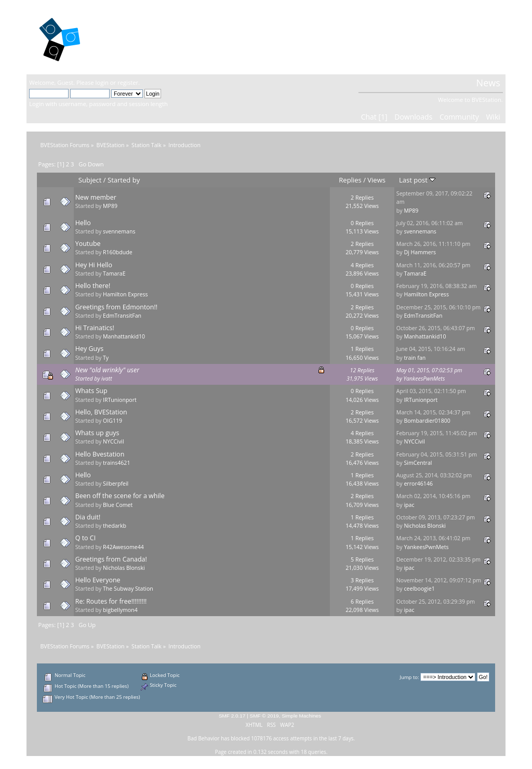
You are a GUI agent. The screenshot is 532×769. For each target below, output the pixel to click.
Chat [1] (374, 117)
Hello (83, 223)
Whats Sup (91, 391)
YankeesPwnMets (424, 379)
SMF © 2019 (264, 716)
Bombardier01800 (427, 421)
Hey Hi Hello (94, 265)
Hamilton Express (125, 294)
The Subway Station (128, 589)
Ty (106, 358)
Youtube (88, 244)
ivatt (107, 379)
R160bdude (118, 252)
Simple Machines (301, 716)
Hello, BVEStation (101, 412)
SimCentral (418, 463)
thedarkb (115, 526)
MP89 (110, 206)
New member (96, 197)
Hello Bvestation (100, 454)
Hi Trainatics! (95, 328)
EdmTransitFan (122, 316)
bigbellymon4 (120, 610)
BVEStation (141, 37)
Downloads (413, 117)
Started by (124, 180)
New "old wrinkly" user (107, 370)
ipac (409, 505)
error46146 (418, 484)
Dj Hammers (420, 252)
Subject (90, 180)
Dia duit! (88, 517)
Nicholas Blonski (425, 526)
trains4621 (116, 463)
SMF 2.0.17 (232, 716)
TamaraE (114, 273)
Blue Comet (118, 505)
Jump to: (409, 677)
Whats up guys (97, 433)
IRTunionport (120, 400)
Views (376, 180)
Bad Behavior (204, 738)
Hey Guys (90, 349)
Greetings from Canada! (111, 559)
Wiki (493, 117)
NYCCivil (114, 441)
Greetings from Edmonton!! (116, 307)
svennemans (119, 231)
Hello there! (93, 286)
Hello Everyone (98, 580)
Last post (417, 180)
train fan (415, 358)
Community (459, 117)
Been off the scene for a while (120, 496)
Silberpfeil (116, 484)
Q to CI (85, 538)
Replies (350, 180)
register (128, 82)
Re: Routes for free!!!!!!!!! (111, 601)
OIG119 (112, 421)
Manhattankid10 (124, 336)
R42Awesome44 (123, 547)
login (102, 82)
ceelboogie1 (419, 589)
